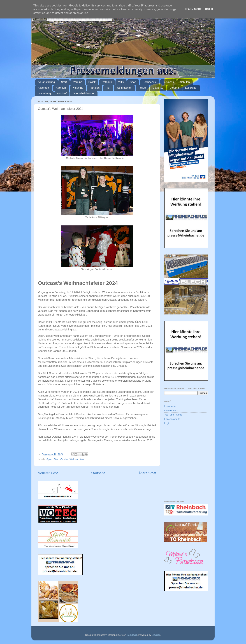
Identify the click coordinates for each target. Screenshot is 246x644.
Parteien (95, 88)
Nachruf (62, 93)
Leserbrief (191, 88)
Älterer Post (147, 473)
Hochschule (150, 82)
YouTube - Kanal (173, 415)
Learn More (193, 9)
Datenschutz (171, 410)
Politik (92, 82)
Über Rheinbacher (84, 93)
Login (167, 423)
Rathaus (107, 82)
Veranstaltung (47, 82)
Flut (108, 88)
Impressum (170, 406)
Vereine (78, 82)
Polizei (142, 88)
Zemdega (132, 635)
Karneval (61, 88)
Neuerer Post (48, 473)
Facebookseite (172, 419)
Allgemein (44, 88)
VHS (121, 82)
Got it (209, 9)
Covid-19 (158, 88)
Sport (133, 82)
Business (168, 82)
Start (64, 82)
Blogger (156, 635)
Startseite (98, 473)
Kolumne (78, 88)
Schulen (185, 82)
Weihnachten (124, 88)
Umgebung (44, 93)
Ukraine (174, 88)
